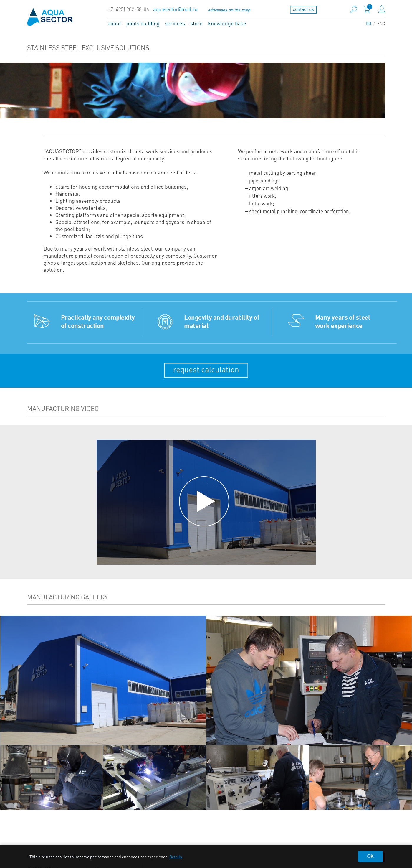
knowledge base (227, 23)
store (196, 23)
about (114, 23)
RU (369, 23)
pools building (143, 23)
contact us (303, 9)
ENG (381, 23)
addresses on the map (229, 10)
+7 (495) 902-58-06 (128, 9)
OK (370, 856)
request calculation (206, 369)
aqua (50, 17)
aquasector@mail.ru (175, 9)
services (175, 23)
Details (176, 857)
